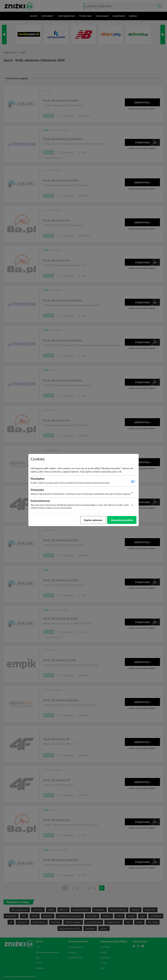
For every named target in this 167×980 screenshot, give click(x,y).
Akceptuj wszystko (122, 520)
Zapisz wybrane (93, 520)
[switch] (133, 493)
